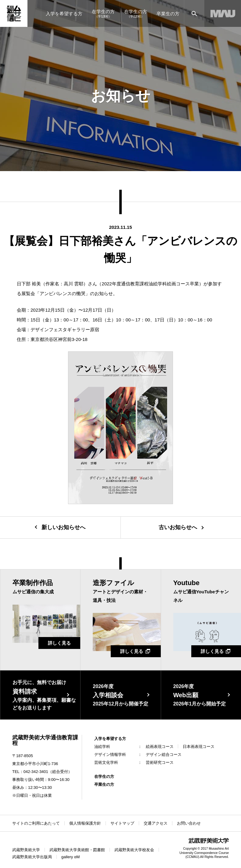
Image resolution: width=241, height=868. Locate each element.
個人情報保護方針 (85, 823)
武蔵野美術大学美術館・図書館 (77, 850)
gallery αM (70, 857)
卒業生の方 (104, 784)
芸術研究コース (160, 762)
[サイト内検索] (194, 13)
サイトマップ (122, 823)
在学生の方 (104, 776)
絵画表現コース (160, 747)
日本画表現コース (199, 747)
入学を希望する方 (110, 739)
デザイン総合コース (164, 754)
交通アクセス (156, 823)
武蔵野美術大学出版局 (32, 857)
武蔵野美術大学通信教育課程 (45, 740)
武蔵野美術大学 (26, 850)
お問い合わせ (189, 823)
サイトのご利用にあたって (36, 823)
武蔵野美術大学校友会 (134, 850)
